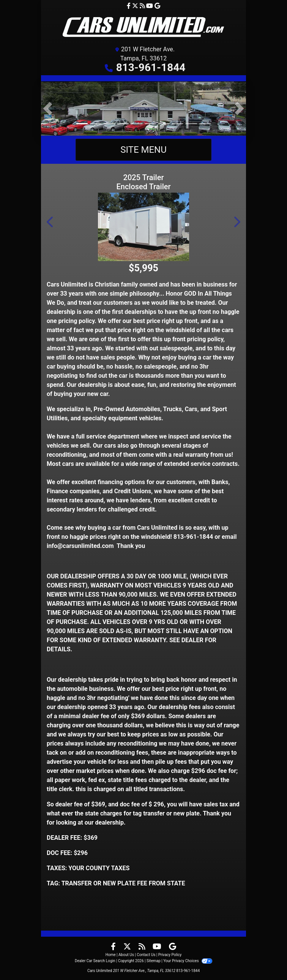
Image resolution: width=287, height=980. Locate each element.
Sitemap (154, 961)
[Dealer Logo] (144, 27)
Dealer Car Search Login (95, 961)
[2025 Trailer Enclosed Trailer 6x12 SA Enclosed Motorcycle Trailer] (143, 227)
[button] (48, 108)
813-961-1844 (151, 67)
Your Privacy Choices (188, 961)
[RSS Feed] (143, 6)
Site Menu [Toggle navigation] (143, 150)
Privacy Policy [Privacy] (170, 955)
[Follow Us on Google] (157, 6)
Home (111, 955)
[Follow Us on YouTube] (150, 6)
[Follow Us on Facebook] (129, 6)
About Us (126, 955)
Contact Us (146, 955)
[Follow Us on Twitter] (136, 6)
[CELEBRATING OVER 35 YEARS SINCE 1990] (143, 108)
